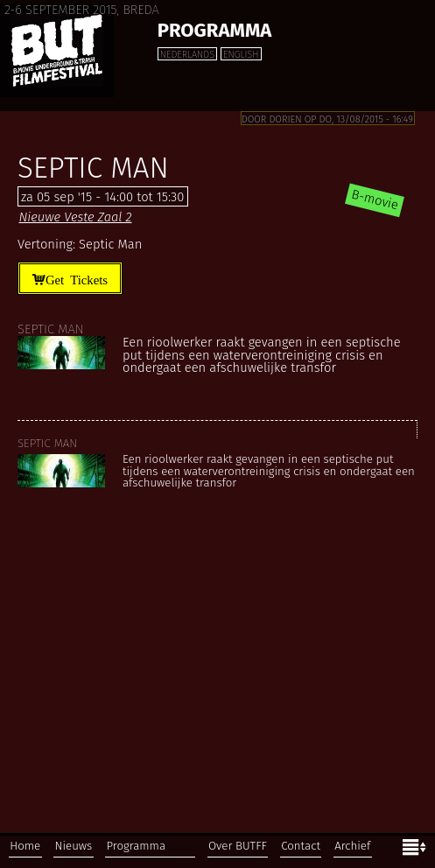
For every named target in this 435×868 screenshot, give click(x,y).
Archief (352, 846)
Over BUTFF (238, 846)
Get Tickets (77, 279)
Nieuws (74, 846)
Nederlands (187, 55)
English (241, 55)
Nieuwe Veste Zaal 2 (75, 217)
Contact (301, 846)
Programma (215, 30)
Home (25, 846)
